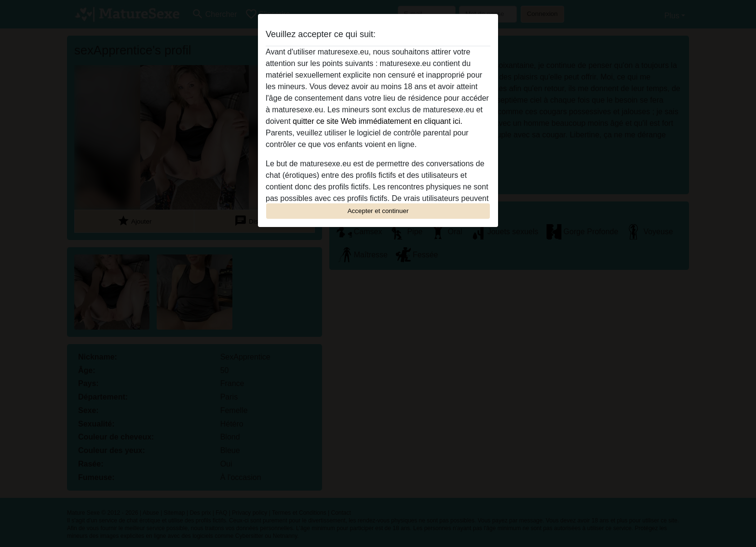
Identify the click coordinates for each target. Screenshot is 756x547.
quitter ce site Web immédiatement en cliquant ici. (378, 121)
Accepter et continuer (378, 211)
